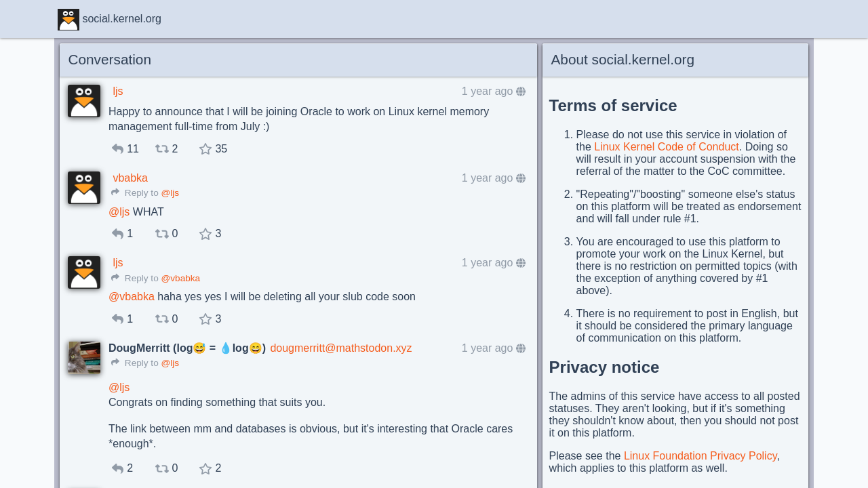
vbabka (130, 178)
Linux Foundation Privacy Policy (701, 456)
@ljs (170, 193)
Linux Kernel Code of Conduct (666, 147)
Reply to (135, 193)
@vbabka (180, 278)
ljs (118, 91)
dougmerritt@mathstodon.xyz (341, 348)
